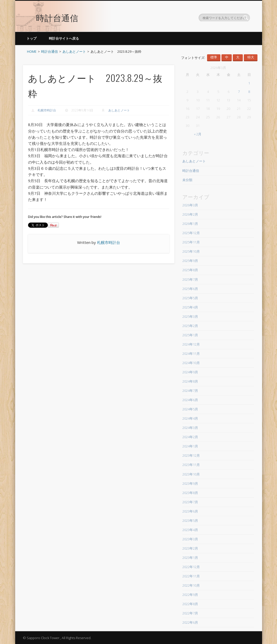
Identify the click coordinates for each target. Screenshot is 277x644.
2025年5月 (190, 298)
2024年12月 (191, 344)
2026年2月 (190, 214)
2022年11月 (191, 576)
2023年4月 (190, 530)
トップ (32, 38)
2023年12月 (191, 455)
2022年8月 (190, 604)
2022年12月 (191, 567)
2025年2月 (190, 326)
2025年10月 (191, 251)
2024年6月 (190, 400)
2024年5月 (190, 409)
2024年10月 (191, 363)
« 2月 (198, 134)
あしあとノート (119, 110)
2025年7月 (190, 279)
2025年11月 (191, 242)
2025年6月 (190, 289)
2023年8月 (190, 493)
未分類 (187, 180)
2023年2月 (190, 548)
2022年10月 (191, 585)
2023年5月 (190, 521)
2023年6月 (190, 511)
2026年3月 (190, 205)
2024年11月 (191, 354)
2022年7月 (190, 613)
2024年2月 (190, 437)
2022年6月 (190, 622)
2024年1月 (190, 446)
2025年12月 (191, 233)
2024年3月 (190, 428)
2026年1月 (190, 224)
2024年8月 (190, 381)
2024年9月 (190, 372)
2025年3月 (190, 316)
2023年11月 (191, 465)
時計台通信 (57, 14)
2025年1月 (190, 335)
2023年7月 (190, 502)
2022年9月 (190, 595)
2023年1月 (190, 558)
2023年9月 (190, 483)
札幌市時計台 (47, 110)
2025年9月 (190, 261)
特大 (251, 57)
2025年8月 (190, 270)
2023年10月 (191, 474)
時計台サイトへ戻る (64, 38)
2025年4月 (190, 307)
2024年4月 (190, 418)
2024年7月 (190, 391)
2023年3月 (190, 539)
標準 (214, 57)
